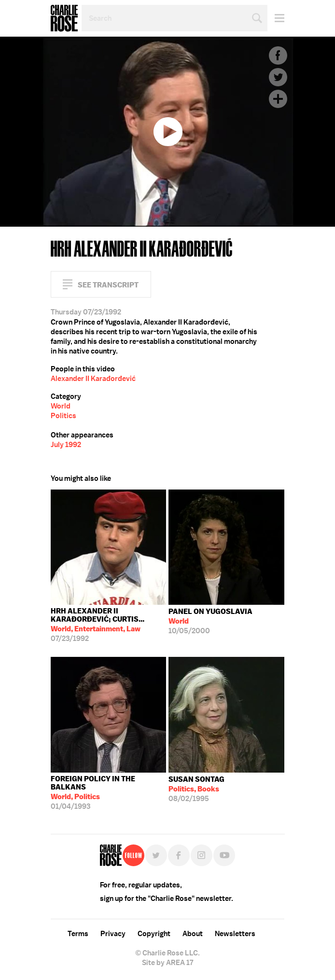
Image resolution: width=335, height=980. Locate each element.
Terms (78, 934)
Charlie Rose (64, 18)
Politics (63, 416)
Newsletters (235, 934)
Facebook (278, 55)
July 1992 (66, 445)
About (193, 934)
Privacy (113, 934)
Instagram (202, 855)
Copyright (154, 934)
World (61, 406)
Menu (276, 18)
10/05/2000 (210, 621)
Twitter (278, 77)
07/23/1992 (109, 625)
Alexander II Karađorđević (93, 379)
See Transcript (108, 285)
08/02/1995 (196, 789)
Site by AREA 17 (167, 963)
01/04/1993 (109, 793)
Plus (278, 99)
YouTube (224, 855)
